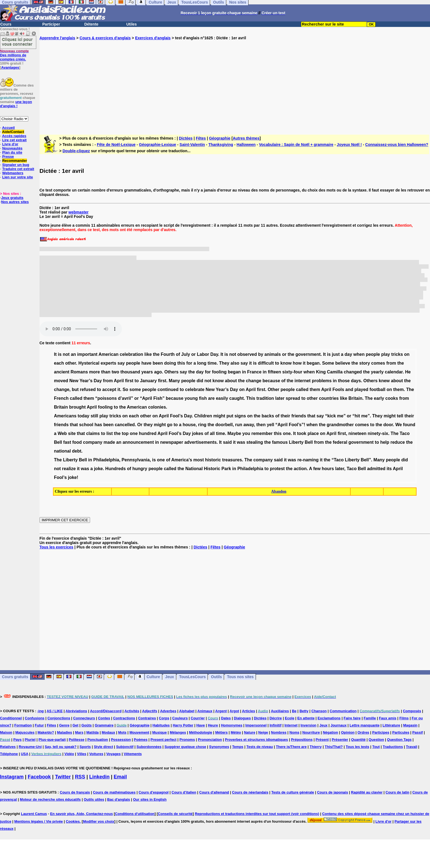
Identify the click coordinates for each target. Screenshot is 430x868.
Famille (370, 718)
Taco (405, 433)
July (186, 354)
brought (77, 407)
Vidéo (69, 754)
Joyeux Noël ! (349, 145)
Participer (51, 24)
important (87, 354)
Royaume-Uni (30, 747)
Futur (39, 725)
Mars (79, 732)
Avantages (10, 67)
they (148, 425)
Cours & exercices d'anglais (105, 38)
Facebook (39, 777)
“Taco (337, 460)
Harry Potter (183, 725)
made (109, 442)
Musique (160, 732)
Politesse (76, 740)
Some (328, 363)
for (189, 363)
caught (236, 398)
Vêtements (133, 754)
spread (293, 398)
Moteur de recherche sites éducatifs (50, 799)
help (385, 442)
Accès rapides (14, 136)
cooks (392, 398)
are (211, 398)
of (178, 354)
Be (294, 711)
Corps (164, 718)
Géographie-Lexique (157, 145)
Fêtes (201, 138)
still (94, 416)
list (109, 433)
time (212, 363)
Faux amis (388, 718)
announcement (138, 442)
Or (140, 425)
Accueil (8, 128)
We (399, 425)
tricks (397, 354)
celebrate (195, 389)
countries (329, 398)
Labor (203, 354)
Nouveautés (12, 148)
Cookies (73, 821)
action (300, 469)
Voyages (114, 754)
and (349, 389)
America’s (182, 460)
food (77, 442)
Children (203, 416)
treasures (232, 460)
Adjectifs (150, 711)
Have (201, 725)
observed (247, 354)
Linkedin (99, 777)
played (361, 389)
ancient (62, 372)
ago (158, 372)
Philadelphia (106, 460)
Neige (263, 732)
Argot (234, 711)
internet (303, 381)
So (125, 389)
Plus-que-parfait (52, 740)
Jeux (170, 677)
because (271, 381)
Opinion (348, 732)
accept (109, 389)
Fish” (159, 398)
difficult (266, 363)
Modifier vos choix (99, 821)
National (194, 469)
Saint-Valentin (192, 145)
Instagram (12, 777)
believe (343, 363)
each (59, 363)
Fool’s (176, 416)
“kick (330, 416)
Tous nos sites (240, 677)
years (147, 372)
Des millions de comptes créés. (14, 55)
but (75, 389)
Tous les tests (358, 747)
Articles (248, 711)
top (125, 433)
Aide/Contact (13, 132)
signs (240, 416)
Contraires (147, 718)
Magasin (410, 725)
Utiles (132, 24)
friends (299, 416)
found (409, 425)
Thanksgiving (221, 145)
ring (202, 425)
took (302, 433)
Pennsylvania (136, 460)
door (388, 425)
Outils (216, 677)
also (235, 363)
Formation (23, 725)
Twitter (63, 777)
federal (340, 442)
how (297, 363)
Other (274, 389)
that (311, 416)
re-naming (308, 460)
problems (322, 381)
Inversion (309, 725)
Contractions (124, 718)
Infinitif (276, 725)
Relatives (8, 747)
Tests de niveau (260, 747)
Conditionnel (11, 718)
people (373, 354)
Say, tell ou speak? (61, 747)
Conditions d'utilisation (135, 814)
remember (262, 433)
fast (67, 442)
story (365, 363)
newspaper (172, 442)
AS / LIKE (55, 711)
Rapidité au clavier (367, 792)
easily (222, 398)
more (95, 372)
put (230, 416)
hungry (140, 469)
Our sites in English (150, 799)
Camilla (335, 372)
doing (170, 363)
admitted (376, 469)
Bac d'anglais (118, 799)
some (135, 389)
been (158, 363)
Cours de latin (397, 792)
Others (171, 372)
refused (88, 389)
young (191, 398)
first (129, 381)
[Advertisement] (235, 83)
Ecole (290, 718)
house (189, 425)
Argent (221, 711)
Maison (6, 732)
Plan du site (12, 152)
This (251, 398)
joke (98, 469)
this (181, 363)
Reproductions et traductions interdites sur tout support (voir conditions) (257, 814)
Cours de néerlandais (250, 792)
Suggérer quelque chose (185, 747)
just (336, 354)
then (261, 425)
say (121, 363)
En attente (306, 718)
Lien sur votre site (18, 177)
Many (174, 381)
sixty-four (292, 372)
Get (76, 725)
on (407, 354)
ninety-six (378, 433)
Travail (411, 747)
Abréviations (76, 711)
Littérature (391, 725)
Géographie (220, 138)
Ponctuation (98, 740)
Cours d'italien (184, 792)
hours (328, 469)
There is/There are (291, 747)
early (379, 398)
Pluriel (30, 740)
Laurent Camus (34, 814)
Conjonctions (59, 718)
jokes (198, 433)
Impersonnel (256, 725)
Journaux (339, 725)
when (359, 354)
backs (268, 416)
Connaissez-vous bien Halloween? (397, 145)
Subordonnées (149, 747)
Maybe (234, 433)
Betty (304, 711)
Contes (104, 718)
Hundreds (115, 469)
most (199, 460)
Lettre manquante (365, 725)
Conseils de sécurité (175, 814)
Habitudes (161, 725)
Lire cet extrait (14, 140)
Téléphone (9, 754)
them (315, 389)
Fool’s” (296, 425)
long (202, 363)
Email (120, 777)
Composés (412, 711)
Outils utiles (94, 799)
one (134, 433)
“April (146, 398)
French (61, 398)
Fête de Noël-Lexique (116, 145)
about (231, 381)
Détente (91, 24)
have (146, 363)
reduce (398, 442)
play (386, 354)
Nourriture (311, 732)
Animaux (205, 711)
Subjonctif (125, 747)
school (86, 425)
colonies (157, 407)
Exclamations (329, 718)
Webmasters (13, 173)
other (70, 363)
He (408, 372)
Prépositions (302, 740)
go (170, 425)
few (317, 469)
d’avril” (126, 398)
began (313, 363)
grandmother (340, 425)
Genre (64, 725)
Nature (249, 732)
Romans (79, 372)
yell (271, 425)
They (224, 363)
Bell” (366, 460)
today (84, 416)
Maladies (64, 732)
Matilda (93, 732)
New (74, 381)
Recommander (15, 161)
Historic (212, 469)
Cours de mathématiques (114, 792)
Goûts (86, 725)
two (115, 372)
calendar (394, 372)
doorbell (224, 425)
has (98, 425)
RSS (80, 777)
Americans (65, 416)
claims (93, 433)
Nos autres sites (15, 202)
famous (280, 442)
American (109, 354)
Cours (6, 24)
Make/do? (46, 732)
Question (376, 740)
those (344, 381)
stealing (255, 442)
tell (400, 416)
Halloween (246, 145)
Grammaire (104, 725)
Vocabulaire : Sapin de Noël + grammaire (296, 145)
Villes (82, 754)
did (200, 381)
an (73, 354)
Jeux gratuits (12, 198)
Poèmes (141, 740)
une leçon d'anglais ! (16, 104)
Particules (401, 732)
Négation (330, 732)
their (285, 416)
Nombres (279, 732)
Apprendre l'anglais (57, 38)
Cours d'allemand (214, 792)
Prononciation (210, 740)
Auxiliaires (280, 711)
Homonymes (232, 725)
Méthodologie (201, 732)
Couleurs (180, 718)
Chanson (319, 711)
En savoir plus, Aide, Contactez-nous (81, 814)
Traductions (393, 747)
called (302, 389)
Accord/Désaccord (106, 711)
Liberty (296, 442)
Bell (58, 442)
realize (69, 469)
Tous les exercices (56, 547)
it (250, 363)
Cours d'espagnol (154, 792)
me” (341, 416)
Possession (121, 740)
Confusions (35, 718)
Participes (381, 732)
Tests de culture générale (293, 792)
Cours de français (75, 792)
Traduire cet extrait (18, 169)
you (246, 433)
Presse (8, 156)
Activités (132, 711)
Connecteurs (84, 718)
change (254, 381)
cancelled (125, 425)
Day (214, 354)
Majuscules (25, 732)
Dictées (186, 138)
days (356, 381)
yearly (377, 372)
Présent (322, 740)
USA (25, 754)
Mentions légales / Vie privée (39, 821)
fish (203, 398)
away (249, 425)
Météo (236, 732)
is (60, 354)
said (227, 442)
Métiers (222, 732)
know (286, 363)
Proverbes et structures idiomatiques (256, 740)
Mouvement (139, 732)
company (93, 442)
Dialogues (242, 718)
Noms (294, 732)
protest (277, 469)
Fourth (168, 354)
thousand (130, 372)
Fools (338, 389)
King (321, 372)
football (378, 389)
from (391, 363)
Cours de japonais (333, 792)
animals (273, 354)
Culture (153, 677)
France (254, 372)
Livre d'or (10, 144)
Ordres (363, 732)
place (313, 433)
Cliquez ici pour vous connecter (17, 41)
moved (61, 381)
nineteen (358, 433)
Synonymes (219, 747)
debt (77, 451)
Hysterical (89, 363)
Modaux (108, 732)
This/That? (334, 747)
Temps (238, 747)
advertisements (200, 442)
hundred (148, 433)
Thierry (316, 747)
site (72, 433)
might (219, 416)
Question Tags (399, 740)
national (62, 451)
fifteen (275, 372)
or (194, 354)
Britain (355, 398)
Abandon (279, 491)
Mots (122, 732)
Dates (226, 718)
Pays (17, 740)
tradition (265, 398)
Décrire (276, 718)
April (119, 381)
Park (226, 469)
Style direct (104, 747)
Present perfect (164, 740)
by (261, 354)
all (212, 433)
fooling (219, 372)
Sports (85, 747)
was (241, 442)
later (280, 398)
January (148, 381)
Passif (418, 732)
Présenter (340, 740)
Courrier (198, 718)
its (389, 469)
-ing (40, 711)
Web (62, 433)
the (156, 354)
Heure (213, 725)
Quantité (358, 740)
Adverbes (168, 711)
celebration (131, 354)
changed (353, 372)
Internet (291, 725)
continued (168, 389)
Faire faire (352, 718)
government (308, 354)
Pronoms (187, 740)
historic (213, 460)
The (410, 389)
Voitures (96, 754)
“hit (356, 416)
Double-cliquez (76, 151)
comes (378, 363)
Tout (376, 747)
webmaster (78, 212)
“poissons (106, 398)
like (148, 354)
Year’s (86, 381)
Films (404, 718)
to (277, 363)
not (66, 354)
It (55, 354)
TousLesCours (192, 677)
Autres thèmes (246, 138)
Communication (343, 711)
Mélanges (178, 732)
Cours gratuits (15, 677)
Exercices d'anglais (153, 38)
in (244, 372)
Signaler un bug (16, 165)
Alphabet (187, 711)
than (106, 372)
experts (108, 363)
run (239, 425)
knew (384, 381)
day (348, 354)
